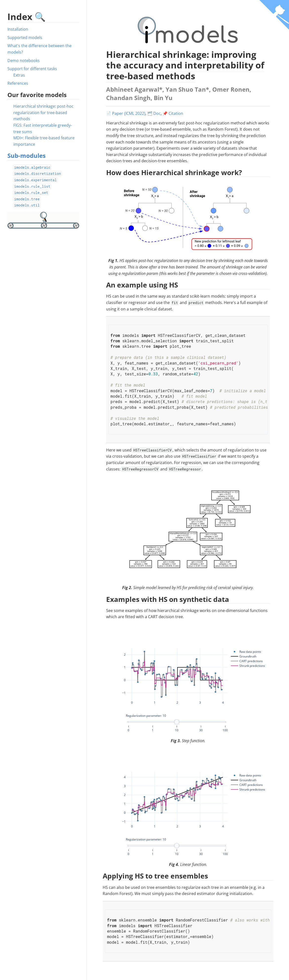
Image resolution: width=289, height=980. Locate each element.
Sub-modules (27, 155)
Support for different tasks (32, 69)
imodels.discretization (38, 174)
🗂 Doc (154, 113)
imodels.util (27, 205)
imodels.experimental (35, 180)
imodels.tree (27, 199)
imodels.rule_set (31, 193)
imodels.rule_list (32, 186)
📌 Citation (173, 113)
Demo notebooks (24, 61)
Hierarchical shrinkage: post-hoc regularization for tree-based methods (43, 112)
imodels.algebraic (32, 167)
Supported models (25, 38)
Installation (18, 29)
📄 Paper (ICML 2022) (126, 113)
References (18, 83)
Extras (19, 75)
